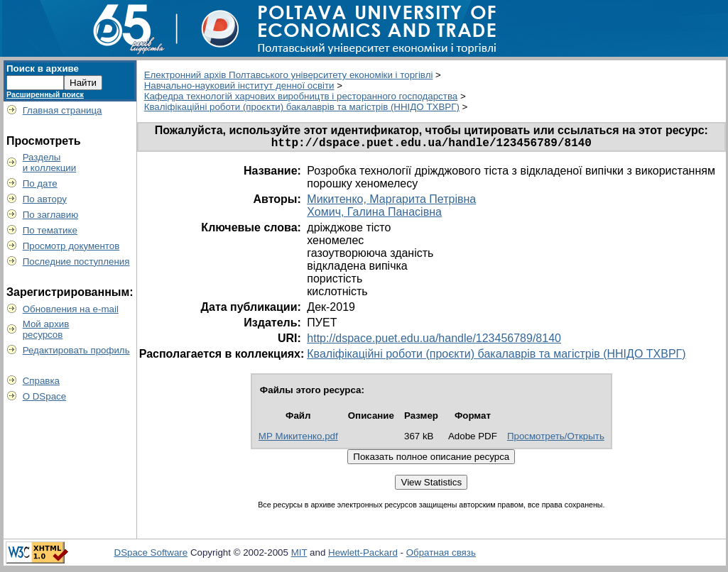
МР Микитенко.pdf (298, 439)
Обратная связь (441, 555)
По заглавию (51, 215)
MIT (299, 555)
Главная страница (63, 110)
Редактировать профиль (76, 350)
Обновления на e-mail (71, 309)
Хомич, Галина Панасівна (374, 215)
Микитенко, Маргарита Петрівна (391, 202)
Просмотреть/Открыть (556, 439)
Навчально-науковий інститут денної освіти (239, 86)
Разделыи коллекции (50, 163)
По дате (40, 183)
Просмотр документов (71, 246)
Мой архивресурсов (46, 329)
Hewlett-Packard (363, 555)
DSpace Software (151, 555)
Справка (41, 381)
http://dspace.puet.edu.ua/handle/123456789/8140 (434, 341)
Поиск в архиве (43, 68)
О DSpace (45, 396)
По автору (45, 199)
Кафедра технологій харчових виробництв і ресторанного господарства (301, 96)
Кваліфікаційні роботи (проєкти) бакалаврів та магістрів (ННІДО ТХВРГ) (302, 107)
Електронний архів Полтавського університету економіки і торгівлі (289, 75)
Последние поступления (76, 262)
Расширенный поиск (45, 94)
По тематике (50, 230)
